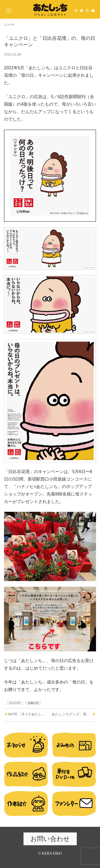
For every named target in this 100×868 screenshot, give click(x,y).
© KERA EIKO (50, 853)
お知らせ (33, 703)
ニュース (15, 703)
